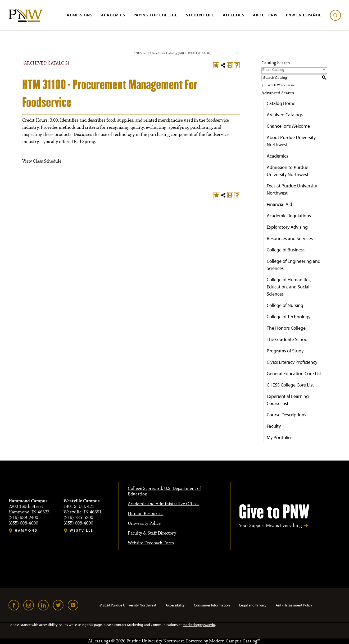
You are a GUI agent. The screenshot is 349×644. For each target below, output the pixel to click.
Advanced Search (278, 93)
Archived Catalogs (285, 115)
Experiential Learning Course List (288, 400)
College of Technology (289, 317)
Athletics (234, 15)
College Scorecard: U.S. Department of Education (164, 491)
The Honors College (286, 328)
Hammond (26, 530)
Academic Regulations (289, 216)
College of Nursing (285, 305)
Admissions (80, 15)
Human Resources (146, 514)
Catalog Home (281, 103)
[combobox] (187, 53)
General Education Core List (294, 373)
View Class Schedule (42, 161)
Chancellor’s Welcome (288, 126)
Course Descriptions (286, 415)
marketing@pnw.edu (199, 625)
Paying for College (156, 15)
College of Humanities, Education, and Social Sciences (289, 287)
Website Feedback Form (151, 543)
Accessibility (175, 605)
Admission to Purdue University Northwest (288, 171)
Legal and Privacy (253, 605)
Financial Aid (279, 204)
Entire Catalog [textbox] (273, 70)
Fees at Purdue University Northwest (292, 189)
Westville (82, 530)
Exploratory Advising (287, 227)
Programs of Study (285, 351)
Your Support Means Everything (270, 526)
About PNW (265, 15)
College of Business (286, 250)
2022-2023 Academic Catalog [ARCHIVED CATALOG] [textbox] (173, 53)
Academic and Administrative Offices (164, 504)
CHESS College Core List (290, 385)
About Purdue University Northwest (291, 141)
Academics (113, 15)
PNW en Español (304, 15)
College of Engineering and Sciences (294, 265)
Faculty (274, 426)
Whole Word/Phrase (281, 85)
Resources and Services (290, 238)
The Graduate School (288, 339)
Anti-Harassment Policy (294, 605)
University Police (144, 523)
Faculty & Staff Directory (152, 533)
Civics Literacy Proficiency (292, 362)
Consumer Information (212, 605)
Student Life (200, 15)
